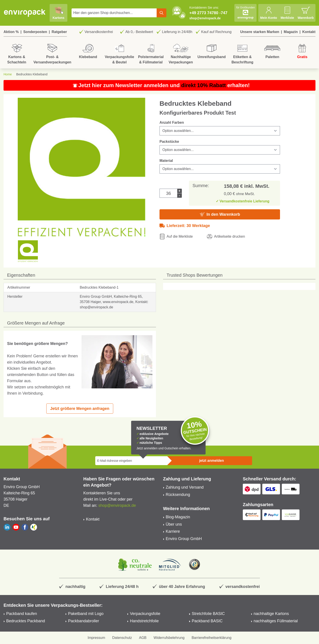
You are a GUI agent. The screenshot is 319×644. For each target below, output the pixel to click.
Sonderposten (35, 32)
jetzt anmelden (211, 461)
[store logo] (25, 13)
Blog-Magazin (178, 517)
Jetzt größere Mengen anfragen (80, 409)
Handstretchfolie (144, 621)
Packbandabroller (84, 621)
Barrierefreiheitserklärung (212, 638)
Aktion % (11, 32)
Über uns (174, 524)
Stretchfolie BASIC (208, 614)
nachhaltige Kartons (271, 614)
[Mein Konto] (268, 13)
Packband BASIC (207, 621)
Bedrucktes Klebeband (32, 74)
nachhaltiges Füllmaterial (276, 621)
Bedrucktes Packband (26, 621)
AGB (143, 638)
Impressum (96, 638)
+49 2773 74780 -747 (208, 13)
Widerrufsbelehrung (169, 638)
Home (8, 74)
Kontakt (309, 32)
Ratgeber (59, 32)
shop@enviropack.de (205, 18)
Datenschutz (122, 638)
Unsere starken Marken (260, 32)
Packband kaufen (22, 614)
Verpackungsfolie (145, 614)
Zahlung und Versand (185, 487)
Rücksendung (178, 495)
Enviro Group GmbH (184, 539)
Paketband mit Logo (86, 614)
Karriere (173, 531)
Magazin (291, 32)
